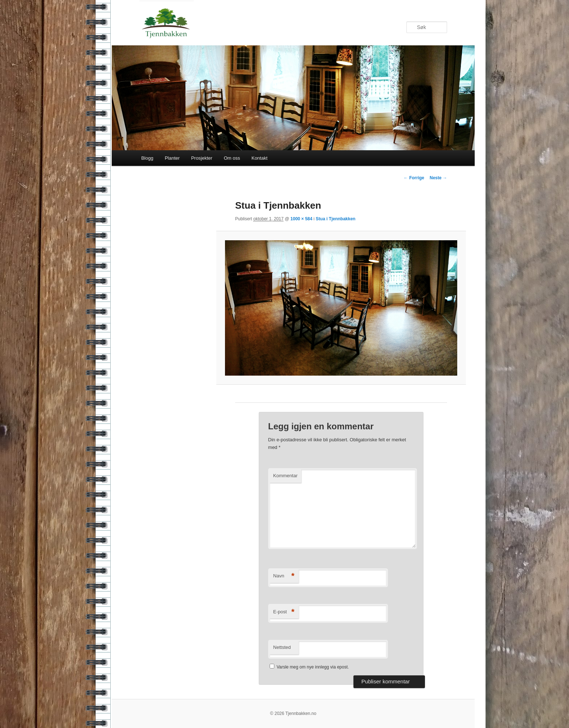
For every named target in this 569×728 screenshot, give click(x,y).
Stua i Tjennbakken (335, 219)
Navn (284, 576)
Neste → (438, 178)
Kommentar (285, 476)
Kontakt (259, 158)
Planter (172, 158)
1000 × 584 (301, 219)
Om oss (232, 158)
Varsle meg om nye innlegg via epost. (313, 667)
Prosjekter (202, 158)
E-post (284, 612)
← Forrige (414, 178)
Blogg (147, 158)
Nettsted (282, 647)
